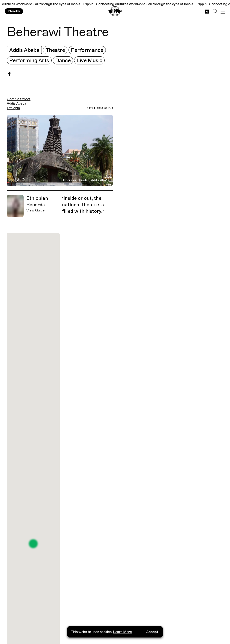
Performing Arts (29, 60)
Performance (87, 50)
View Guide (35, 210)
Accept (152, 630)
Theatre (55, 50)
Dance (63, 60)
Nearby (14, 11)
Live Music (89, 60)
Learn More (122, 630)
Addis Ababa (24, 50)
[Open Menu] (223, 11)
